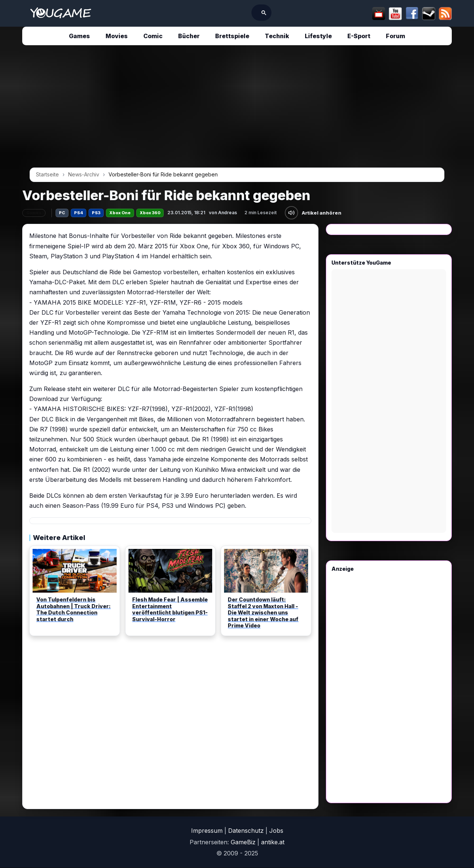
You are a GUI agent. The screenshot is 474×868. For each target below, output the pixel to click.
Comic (153, 36)
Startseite (47, 174)
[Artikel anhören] (291, 213)
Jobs (276, 831)
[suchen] (224, 13)
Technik (277, 36)
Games (79, 36)
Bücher (189, 36)
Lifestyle (318, 36)
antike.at (273, 842)
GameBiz (243, 842)
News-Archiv (84, 174)
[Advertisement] (237, 109)
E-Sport (359, 36)
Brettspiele (232, 36)
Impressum (207, 831)
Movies (117, 36)
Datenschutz (246, 831)
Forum (395, 36)
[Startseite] (61, 13)
